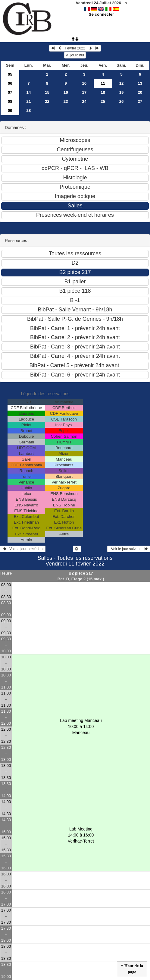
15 (47, 92)
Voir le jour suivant (129, 549)
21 (29, 101)
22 (47, 101)
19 (122, 92)
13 (140, 83)
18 (103, 92)
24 (84, 101)
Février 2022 (75, 48)
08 (10, 101)
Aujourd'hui (75, 55)
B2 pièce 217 (81, 573)
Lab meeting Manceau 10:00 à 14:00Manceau (81, 726)
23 (66, 101)
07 (10, 92)
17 (84, 92)
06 (10, 83)
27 (140, 101)
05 (10, 74)
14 (29, 92)
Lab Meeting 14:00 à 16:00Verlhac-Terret (81, 835)
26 (122, 101)
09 (10, 110)
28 (29, 110)
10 (84, 83)
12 (122, 83)
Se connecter (102, 14)
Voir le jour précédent (23, 549)
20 (140, 92)
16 (66, 92)
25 (103, 101)
